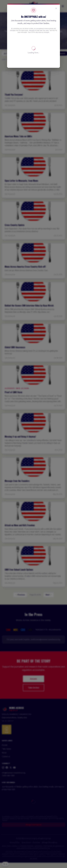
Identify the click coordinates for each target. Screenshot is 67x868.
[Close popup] (56, 8)
